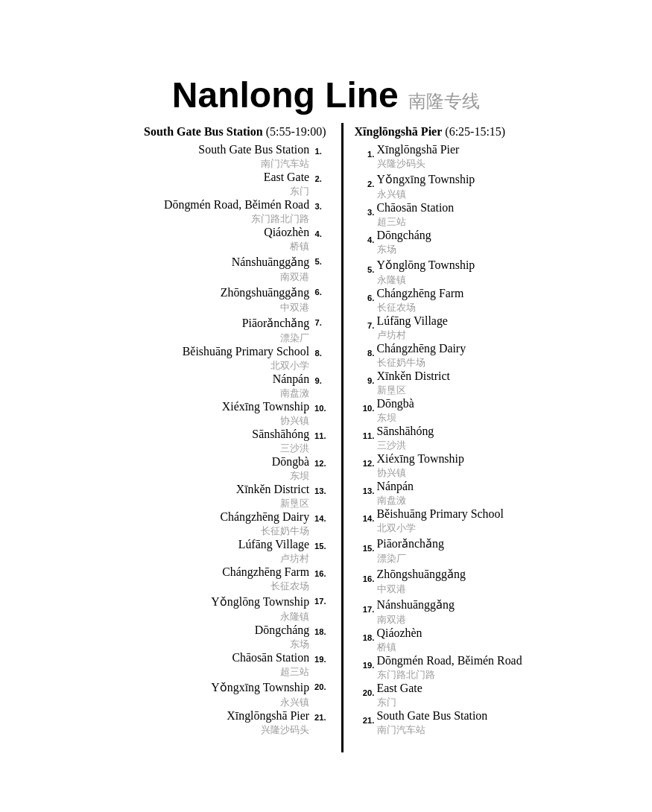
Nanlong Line (326, 93)
